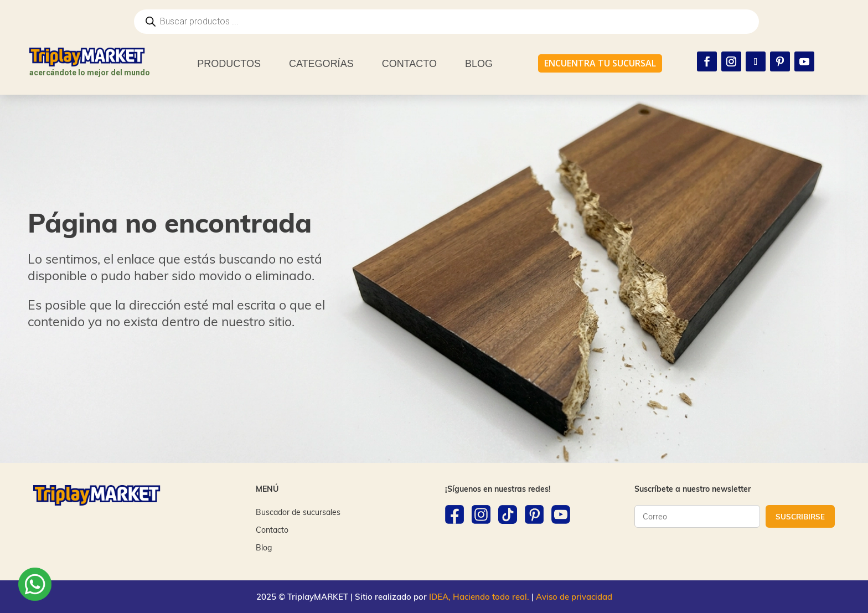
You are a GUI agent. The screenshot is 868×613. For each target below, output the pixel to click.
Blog (264, 547)
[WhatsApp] (35, 586)
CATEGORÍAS (321, 64)
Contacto (272, 530)
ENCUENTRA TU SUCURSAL (600, 63)
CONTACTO (409, 64)
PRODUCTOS (229, 64)
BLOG (479, 64)
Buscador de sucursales (298, 512)
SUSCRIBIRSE (800, 516)
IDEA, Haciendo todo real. (479, 596)
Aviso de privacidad (574, 596)
